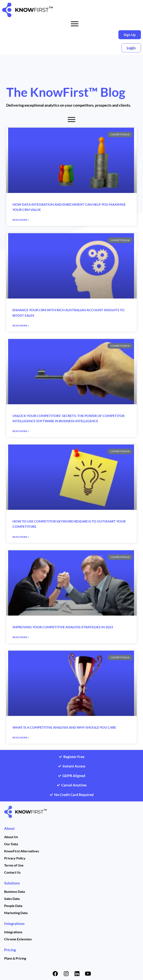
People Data (13, 906)
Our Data (11, 844)
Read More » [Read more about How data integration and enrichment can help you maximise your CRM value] (21, 220)
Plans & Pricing (15, 958)
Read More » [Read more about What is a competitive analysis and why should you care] (21, 738)
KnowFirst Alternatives (22, 851)
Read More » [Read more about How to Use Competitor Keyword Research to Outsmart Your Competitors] (21, 537)
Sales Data (12, 899)
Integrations (14, 923)
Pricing (10, 950)
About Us (11, 837)
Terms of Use (14, 865)
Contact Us (12, 872)
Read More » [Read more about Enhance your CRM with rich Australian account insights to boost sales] (21, 326)
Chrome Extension (18, 939)
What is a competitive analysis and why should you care (64, 727)
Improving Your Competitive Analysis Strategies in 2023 (63, 627)
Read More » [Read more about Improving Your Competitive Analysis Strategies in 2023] (21, 637)
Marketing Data (16, 913)
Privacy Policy (15, 858)
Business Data (14, 891)
